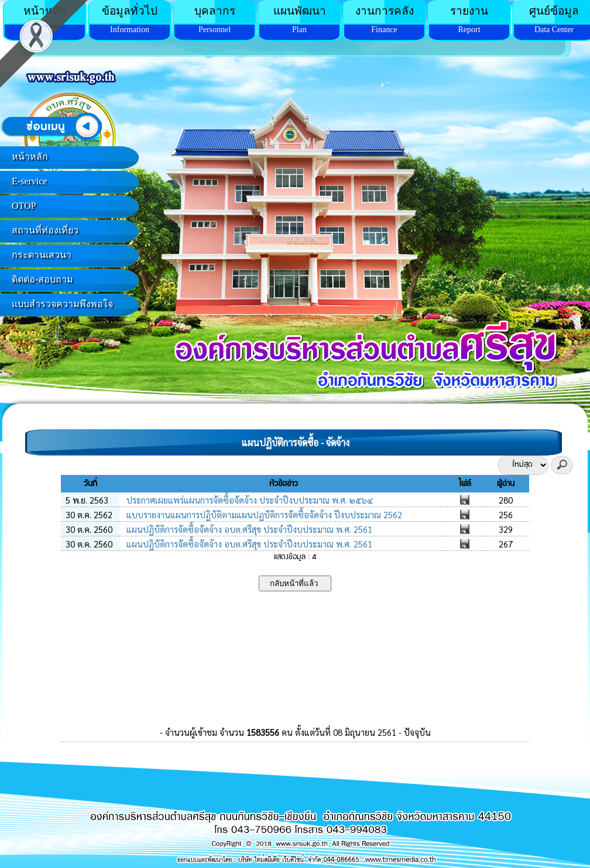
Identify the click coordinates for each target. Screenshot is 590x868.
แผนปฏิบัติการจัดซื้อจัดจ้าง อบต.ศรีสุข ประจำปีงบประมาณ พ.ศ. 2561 (248, 529)
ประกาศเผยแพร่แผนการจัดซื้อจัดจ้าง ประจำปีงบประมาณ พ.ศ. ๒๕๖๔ (248, 500)
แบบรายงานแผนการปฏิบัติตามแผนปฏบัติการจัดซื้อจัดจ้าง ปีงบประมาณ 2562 (263, 514)
